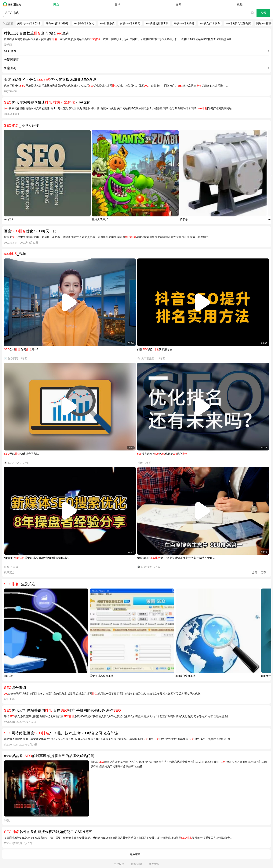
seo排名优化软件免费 (238, 23)
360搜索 (13, 4)
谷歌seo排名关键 (184, 23)
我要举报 (154, 864)
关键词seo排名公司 (29, 23)
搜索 (263, 13)
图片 (179, 4)
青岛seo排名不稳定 (57, 23)
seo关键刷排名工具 (157, 23)
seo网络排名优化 (84, 23)
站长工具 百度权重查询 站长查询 (37, 33)
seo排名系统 (107, 23)
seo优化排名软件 (210, 23)
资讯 (117, 4)
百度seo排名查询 (130, 23)
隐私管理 (136, 864)
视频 (240, 4)
